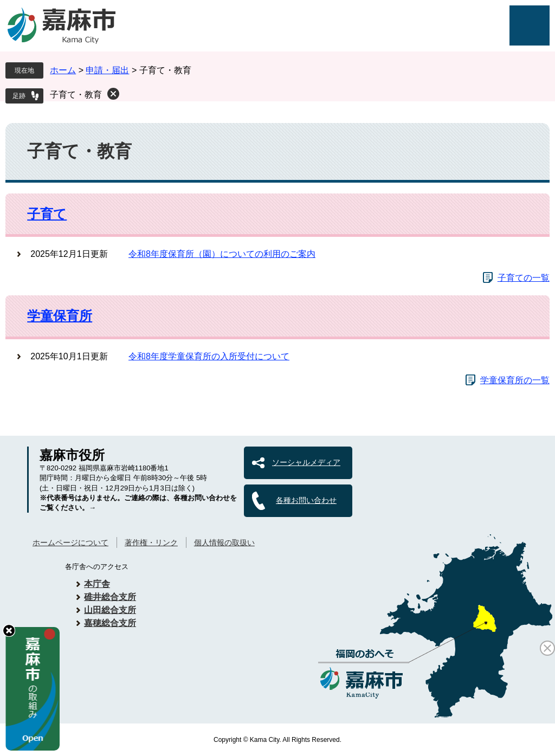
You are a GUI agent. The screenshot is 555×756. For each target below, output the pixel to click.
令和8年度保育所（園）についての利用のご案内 (222, 254)
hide (9, 631)
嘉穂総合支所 (110, 623)
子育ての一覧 (524, 278)
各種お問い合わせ (306, 500)
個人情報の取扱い (224, 542)
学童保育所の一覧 (515, 380)
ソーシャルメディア (306, 462)
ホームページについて (70, 542)
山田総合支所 (110, 610)
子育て (47, 214)
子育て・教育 (76, 95)
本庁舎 (97, 584)
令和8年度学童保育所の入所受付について (209, 356)
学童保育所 (60, 316)
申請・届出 (107, 70)
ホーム (63, 70)
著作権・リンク (151, 542)
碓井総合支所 (110, 597)
